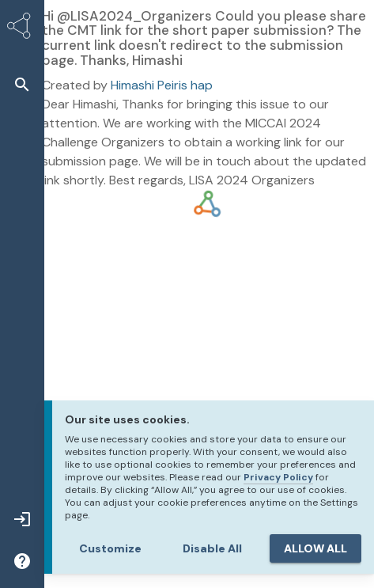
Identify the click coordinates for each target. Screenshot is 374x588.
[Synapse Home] (22, 28)
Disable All (212, 548)
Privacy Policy (278, 477)
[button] (22, 84)
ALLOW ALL (315, 548)
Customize (110, 548)
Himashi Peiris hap (162, 85)
